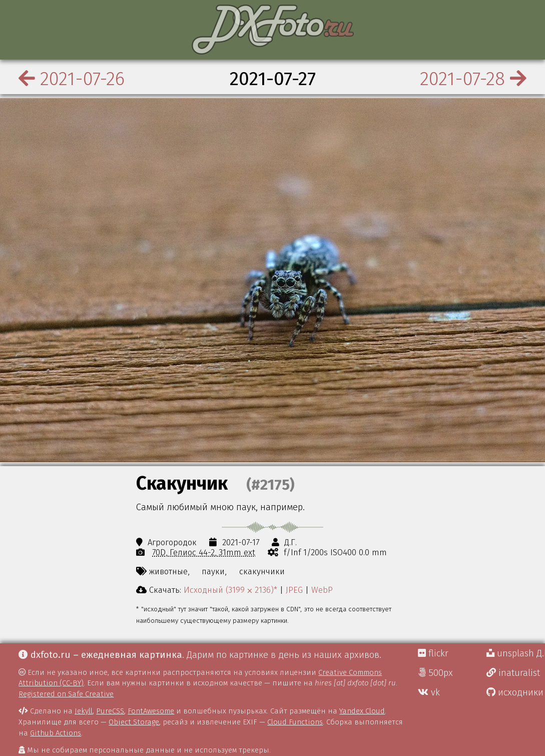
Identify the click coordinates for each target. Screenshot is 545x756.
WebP (322, 590)
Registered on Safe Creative (66, 694)
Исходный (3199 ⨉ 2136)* (230, 590)
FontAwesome (151, 711)
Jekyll (84, 711)
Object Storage (134, 722)
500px (435, 673)
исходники (515, 692)
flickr (433, 653)
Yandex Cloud (362, 711)
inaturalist (513, 673)
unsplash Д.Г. (516, 653)
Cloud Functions (295, 722)
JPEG (294, 590)
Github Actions (56, 733)
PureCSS (110, 711)
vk (429, 692)
